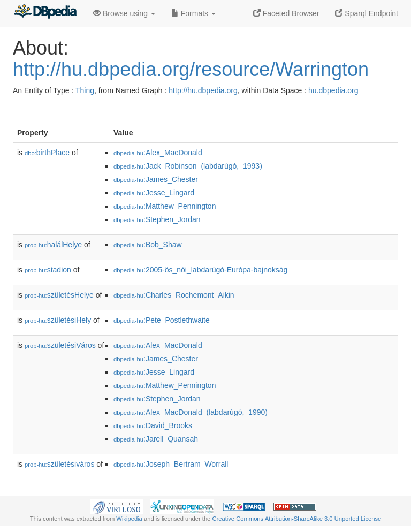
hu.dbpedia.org (333, 90)
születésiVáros (60, 345)
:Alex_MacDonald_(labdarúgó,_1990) (191, 412)
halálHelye (53, 245)
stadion (48, 270)
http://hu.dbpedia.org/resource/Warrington (191, 69)
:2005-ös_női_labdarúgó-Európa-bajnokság (200, 270)
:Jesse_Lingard (154, 193)
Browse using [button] (124, 13)
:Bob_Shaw (148, 245)
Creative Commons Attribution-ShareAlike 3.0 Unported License (296, 519)
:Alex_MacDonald (158, 153)
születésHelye (59, 295)
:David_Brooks (153, 425)
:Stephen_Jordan (157, 219)
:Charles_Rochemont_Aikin (174, 295)
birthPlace (47, 153)
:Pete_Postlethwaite (162, 320)
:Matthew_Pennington (165, 206)
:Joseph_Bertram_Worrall (171, 464)
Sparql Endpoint (367, 13)
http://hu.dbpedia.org (203, 90)
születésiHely (58, 320)
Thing (85, 90)
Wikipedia (129, 519)
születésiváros (59, 464)
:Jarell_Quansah (156, 439)
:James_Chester (156, 179)
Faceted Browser (286, 13)
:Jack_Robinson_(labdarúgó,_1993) (188, 166)
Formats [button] (193, 13)
